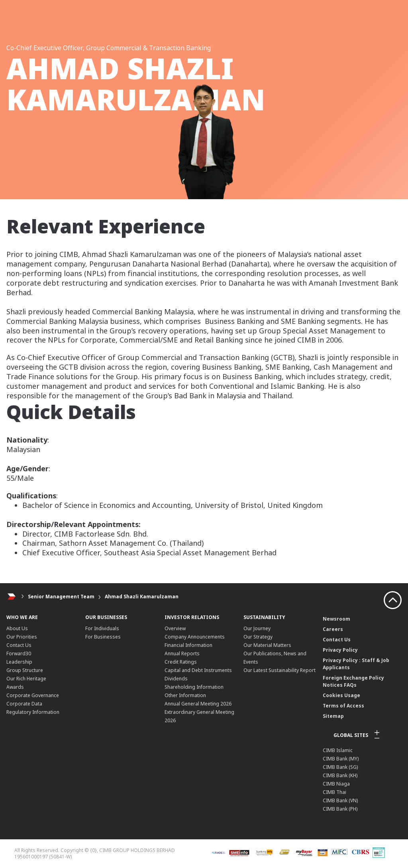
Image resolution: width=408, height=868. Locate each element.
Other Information (185, 695)
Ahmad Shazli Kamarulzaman (142, 597)
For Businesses (103, 637)
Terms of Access (343, 706)
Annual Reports (182, 653)
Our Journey (257, 628)
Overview (175, 628)
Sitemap (333, 716)
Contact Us (19, 645)
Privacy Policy (340, 650)
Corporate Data (24, 704)
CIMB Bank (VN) (340, 800)
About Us (17, 628)
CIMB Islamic (338, 750)
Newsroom (336, 619)
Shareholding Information (194, 687)
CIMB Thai (334, 792)
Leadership (19, 662)
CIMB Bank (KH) (340, 775)
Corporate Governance (33, 695)
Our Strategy (258, 637)
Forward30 (19, 653)
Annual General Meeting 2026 (198, 704)
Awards (15, 687)
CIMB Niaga (336, 784)
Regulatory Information (33, 712)
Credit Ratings (181, 662)
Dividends (176, 679)
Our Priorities (22, 637)
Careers (333, 629)
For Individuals (102, 628)
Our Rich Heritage (26, 679)
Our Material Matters (267, 645)
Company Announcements (195, 637)
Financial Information (188, 645)
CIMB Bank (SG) (340, 767)
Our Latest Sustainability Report (280, 670)
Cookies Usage (341, 695)
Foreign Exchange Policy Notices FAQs (353, 681)
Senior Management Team (61, 597)
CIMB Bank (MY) (341, 759)
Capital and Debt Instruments (198, 670)
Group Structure (25, 670)
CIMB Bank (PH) (340, 809)
